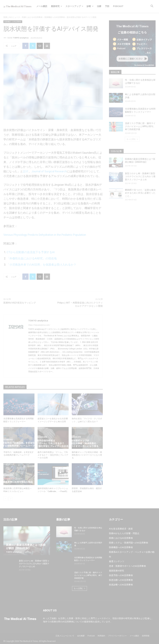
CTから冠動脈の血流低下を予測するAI (31, 252)
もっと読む (132, 139)
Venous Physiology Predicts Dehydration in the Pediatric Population (45, 235)
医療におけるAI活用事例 (32, 17)
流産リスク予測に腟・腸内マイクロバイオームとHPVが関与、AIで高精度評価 (140, 126)
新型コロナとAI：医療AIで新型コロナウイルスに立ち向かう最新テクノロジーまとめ (140, 176)
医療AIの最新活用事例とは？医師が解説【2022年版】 (26, 546)
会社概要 (81, 636)
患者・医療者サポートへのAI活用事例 (127, 566)
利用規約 (101, 636)
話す (26, 171)
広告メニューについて (65, 636)
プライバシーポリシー (117, 636)
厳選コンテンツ (117, 561)
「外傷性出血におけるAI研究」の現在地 (32, 258)
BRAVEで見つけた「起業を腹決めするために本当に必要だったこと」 (140, 193)
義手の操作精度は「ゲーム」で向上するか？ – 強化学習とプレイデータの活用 (53, 455)
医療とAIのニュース (12, 17)
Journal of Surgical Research (49, 171)
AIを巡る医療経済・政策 (121, 529)
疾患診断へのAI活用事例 (121, 585)
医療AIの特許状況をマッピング (20, 303)
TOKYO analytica (21, 38)
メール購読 (42, 6)
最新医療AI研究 (117, 571)
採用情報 (146, 636)
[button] (152, 6)
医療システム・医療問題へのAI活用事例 (128, 543)
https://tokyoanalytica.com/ (39, 325)
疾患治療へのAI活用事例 (121, 580)
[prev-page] (5, 499)
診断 (90, 6)
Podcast (118, 6)
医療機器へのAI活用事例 (55, 17)
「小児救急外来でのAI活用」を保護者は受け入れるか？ (41, 265)
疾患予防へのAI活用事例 (121, 575)
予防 (107, 6)
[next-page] (10, 499)
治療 (99, 6)
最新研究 (57, 6)
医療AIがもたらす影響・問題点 (124, 533)
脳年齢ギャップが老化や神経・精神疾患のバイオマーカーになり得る (87, 455)
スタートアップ (74, 6)
